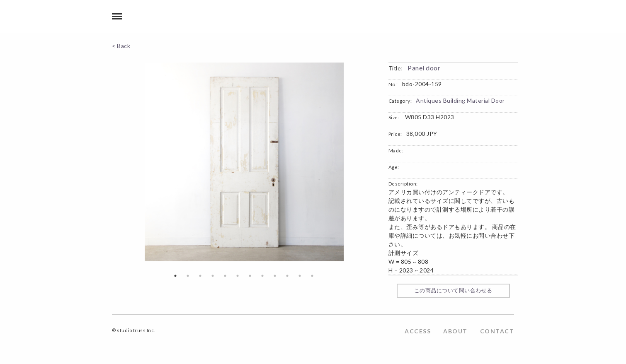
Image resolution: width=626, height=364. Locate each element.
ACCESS (418, 331)
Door (498, 100)
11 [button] (300, 276)
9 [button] (275, 276)
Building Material (467, 100)
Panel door (424, 68)
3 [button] (200, 276)
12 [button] (312, 276)
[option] (244, 162)
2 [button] (188, 276)
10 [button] (287, 276)
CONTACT (497, 331)
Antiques (429, 100)
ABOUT (455, 331)
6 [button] (238, 276)
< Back (121, 46)
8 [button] (262, 276)
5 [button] (225, 276)
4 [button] (213, 276)
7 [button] (250, 276)
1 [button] (175, 276)
